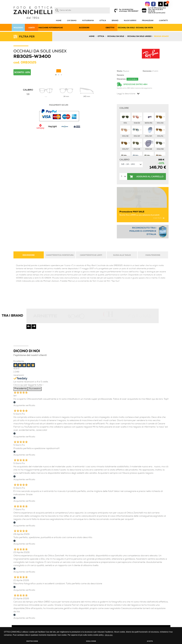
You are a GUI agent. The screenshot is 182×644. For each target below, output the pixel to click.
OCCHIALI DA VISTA (144, 28)
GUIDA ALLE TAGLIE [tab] (122, 235)
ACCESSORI (84, 28)
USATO (32, 28)
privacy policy (96, 623)
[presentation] (29, 306)
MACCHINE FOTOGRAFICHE (51, 28)
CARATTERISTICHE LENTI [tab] (91, 235)
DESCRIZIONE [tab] (29, 235)
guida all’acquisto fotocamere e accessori (107, 626)
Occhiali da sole (116, 37)
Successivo (35, 368)
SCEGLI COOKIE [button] (91, 641)
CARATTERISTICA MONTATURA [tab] (60, 235)
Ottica (101, 37)
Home (92, 37)
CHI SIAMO (72, 21)
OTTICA (103, 21)
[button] (56, 75)
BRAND (115, 21)
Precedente (21, 368)
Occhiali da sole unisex (139, 37)
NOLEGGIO (18, 28)
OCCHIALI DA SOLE (126, 28)
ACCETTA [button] (150, 641)
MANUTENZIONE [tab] (153, 235)
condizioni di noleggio (99, 616)
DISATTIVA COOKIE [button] (32, 641)
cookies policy (96, 619)
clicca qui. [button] (109, 635)
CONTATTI (163, 21)
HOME (59, 21)
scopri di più (159, 197)
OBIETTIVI (110, 28)
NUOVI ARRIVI (130, 21)
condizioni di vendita (99, 613)
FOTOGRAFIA (88, 21)
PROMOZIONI (148, 21)
